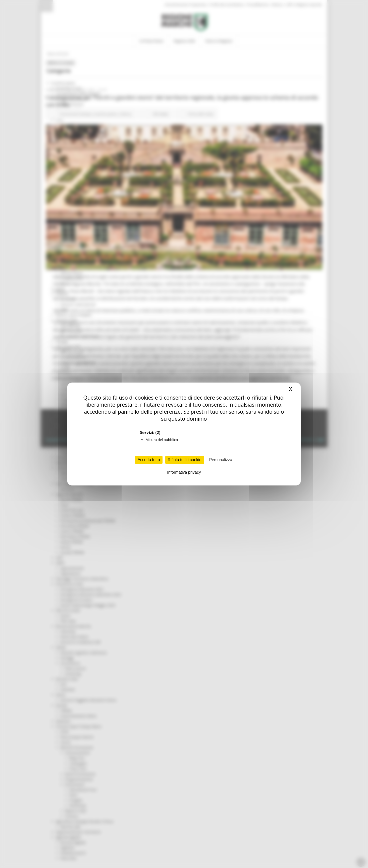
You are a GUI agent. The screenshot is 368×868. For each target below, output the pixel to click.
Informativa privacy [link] (184, 472)
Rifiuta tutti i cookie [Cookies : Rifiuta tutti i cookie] (185, 460)
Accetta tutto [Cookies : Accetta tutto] (149, 460)
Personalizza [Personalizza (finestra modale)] (221, 460)
